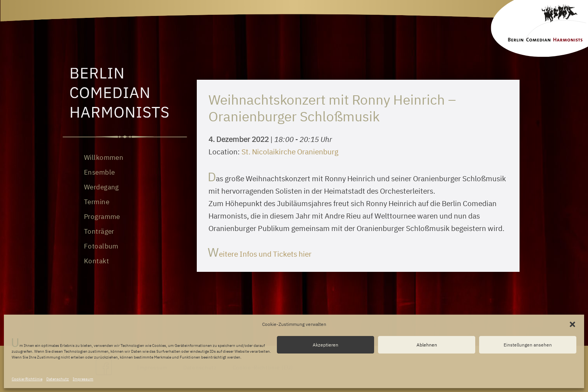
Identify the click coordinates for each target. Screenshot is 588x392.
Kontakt (96, 261)
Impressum (83, 379)
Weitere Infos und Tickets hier (260, 254)
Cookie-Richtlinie (27, 379)
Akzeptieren (325, 345)
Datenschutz (58, 379)
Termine (97, 202)
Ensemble (99, 172)
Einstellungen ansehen (528, 345)
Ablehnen (427, 345)
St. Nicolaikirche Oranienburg (290, 152)
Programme (102, 217)
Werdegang (101, 187)
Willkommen (104, 157)
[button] (572, 324)
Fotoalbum (101, 246)
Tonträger (99, 231)
